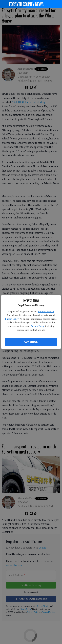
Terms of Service (46, 312)
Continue (31, 342)
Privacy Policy (12, 319)
